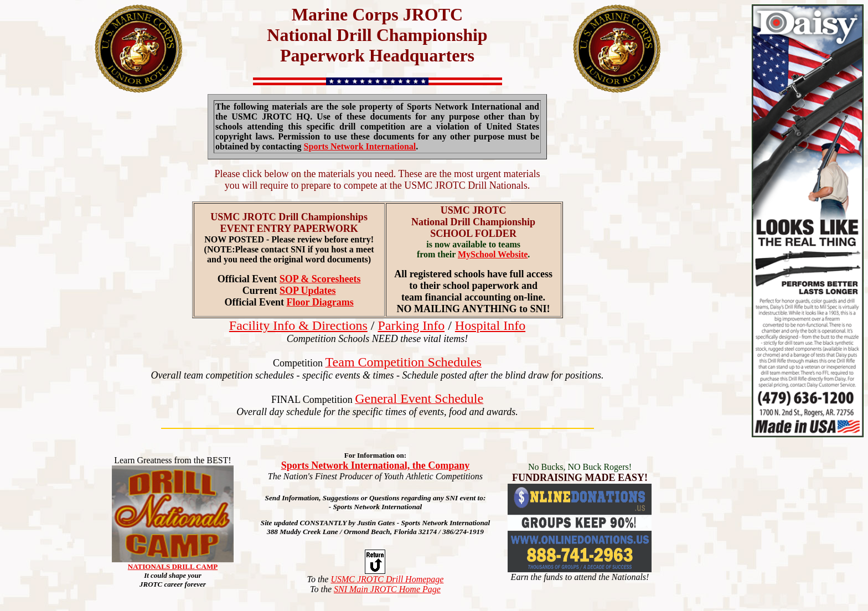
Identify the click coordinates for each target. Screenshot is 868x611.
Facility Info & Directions (298, 325)
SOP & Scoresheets (320, 279)
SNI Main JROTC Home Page (387, 589)
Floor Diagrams (320, 302)
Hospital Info (490, 325)
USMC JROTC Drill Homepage (387, 579)
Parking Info (411, 325)
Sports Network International (360, 146)
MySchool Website (493, 254)
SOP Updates (308, 291)
